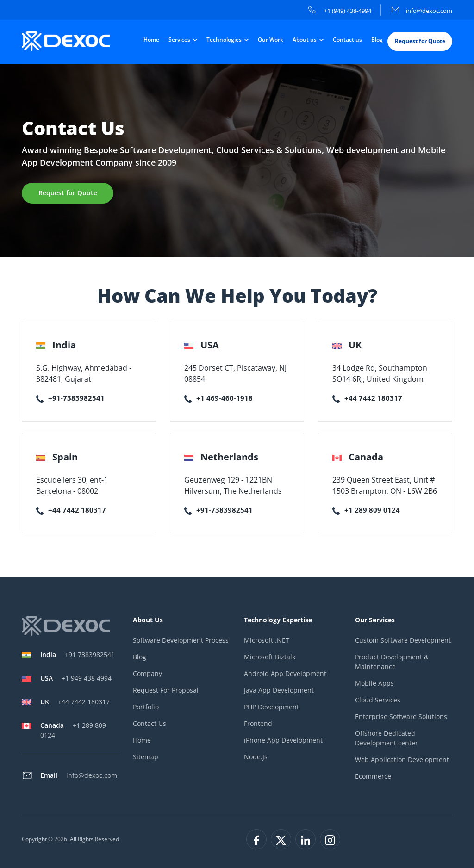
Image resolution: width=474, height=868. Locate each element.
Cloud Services (378, 700)
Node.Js (256, 757)
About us (305, 40)
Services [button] (180, 40)
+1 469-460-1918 (218, 398)
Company (147, 673)
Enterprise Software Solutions (401, 716)
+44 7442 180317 (367, 398)
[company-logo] (67, 41)
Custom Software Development (403, 640)
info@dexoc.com (422, 11)
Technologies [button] (225, 40)
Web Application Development (402, 759)
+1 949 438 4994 (76, 678)
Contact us (347, 40)
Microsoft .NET (267, 640)
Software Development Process (181, 640)
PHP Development (271, 707)
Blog (377, 40)
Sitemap (146, 757)
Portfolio (146, 707)
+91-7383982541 (70, 398)
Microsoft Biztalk (270, 657)
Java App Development (279, 690)
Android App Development (285, 673)
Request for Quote (420, 41)
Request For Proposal (166, 690)
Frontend (258, 723)
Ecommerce (373, 776)
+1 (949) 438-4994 (340, 11)
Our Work (271, 40)
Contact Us (150, 723)
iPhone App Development (283, 740)
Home (151, 40)
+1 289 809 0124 (366, 510)
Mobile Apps (374, 683)
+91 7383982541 (78, 654)
